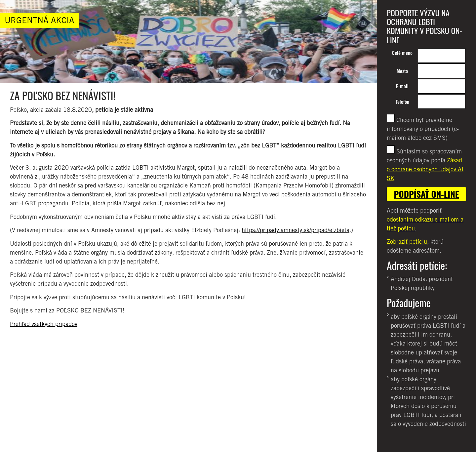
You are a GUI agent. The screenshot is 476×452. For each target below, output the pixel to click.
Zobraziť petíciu (407, 242)
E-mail (402, 86)
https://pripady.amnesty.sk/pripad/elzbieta (296, 230)
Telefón (402, 102)
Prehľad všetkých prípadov (44, 324)
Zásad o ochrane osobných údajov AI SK (425, 169)
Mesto (402, 71)
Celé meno (402, 53)
